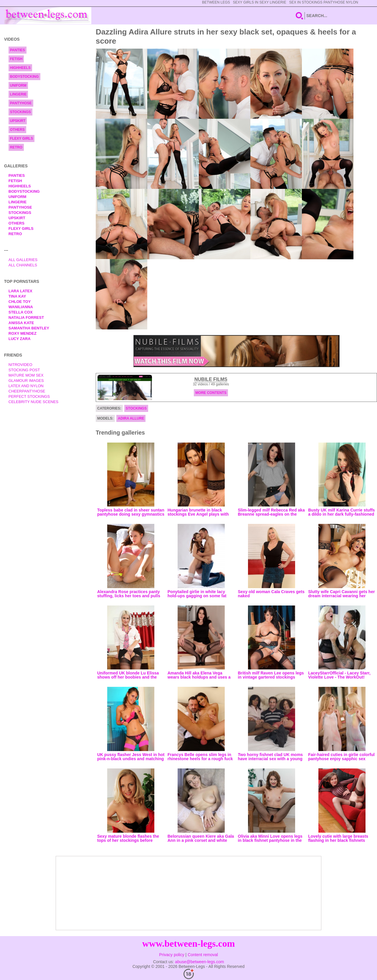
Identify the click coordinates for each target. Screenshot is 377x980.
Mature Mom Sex (26, 375)
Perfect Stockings (29, 396)
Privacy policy (172, 955)
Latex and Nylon (26, 386)
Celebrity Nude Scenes (34, 402)
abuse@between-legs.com (199, 962)
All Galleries (23, 260)
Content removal (203, 955)
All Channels (23, 265)
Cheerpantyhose (27, 391)
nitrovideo (20, 365)
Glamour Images (26, 381)
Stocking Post (24, 370)
